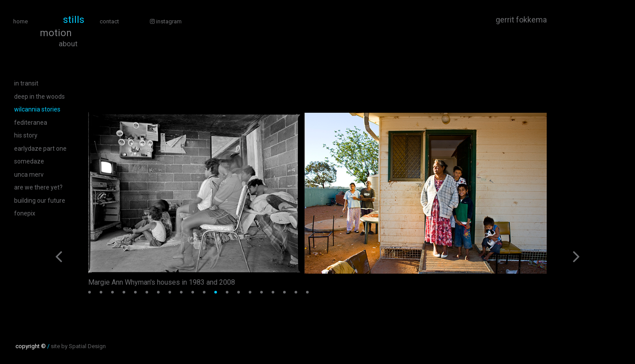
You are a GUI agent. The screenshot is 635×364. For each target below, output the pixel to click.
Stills (74, 20)
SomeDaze (29, 161)
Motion (56, 33)
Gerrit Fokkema (521, 20)
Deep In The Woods (39, 97)
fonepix (25, 213)
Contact (109, 21)
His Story (26, 135)
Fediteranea (31, 123)
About (68, 44)
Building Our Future (40, 201)
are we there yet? (38, 187)
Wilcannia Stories (37, 109)
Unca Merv (29, 175)
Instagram (166, 21)
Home (21, 21)
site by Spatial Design (78, 346)
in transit (26, 83)
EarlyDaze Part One (40, 149)
